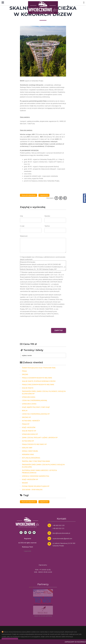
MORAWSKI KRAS (28, 454)
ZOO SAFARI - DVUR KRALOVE (32, 490)
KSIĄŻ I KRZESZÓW (29, 427)
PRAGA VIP (26, 424)
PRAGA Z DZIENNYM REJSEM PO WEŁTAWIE (37, 378)
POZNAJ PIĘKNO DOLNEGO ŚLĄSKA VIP (36, 486)
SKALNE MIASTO (28, 388)
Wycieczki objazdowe (29, 195)
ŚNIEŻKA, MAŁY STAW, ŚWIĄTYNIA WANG (36, 461)
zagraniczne (44, 195)
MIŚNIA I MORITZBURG (30, 451)
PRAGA (24, 371)
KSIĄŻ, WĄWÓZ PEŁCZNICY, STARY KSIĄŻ (36, 407)
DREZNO (25, 374)
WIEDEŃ (25, 483)
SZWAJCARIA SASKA (29, 397)
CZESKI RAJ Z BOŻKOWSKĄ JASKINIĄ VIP (36, 414)
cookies (34, 632)
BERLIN (25, 411)
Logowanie (28, 551)
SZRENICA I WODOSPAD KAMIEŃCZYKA (35, 476)
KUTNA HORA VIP (28, 441)
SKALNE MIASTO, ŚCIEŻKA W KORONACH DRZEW (39, 381)
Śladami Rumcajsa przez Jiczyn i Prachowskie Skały (39, 368)
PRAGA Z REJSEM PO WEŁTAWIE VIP (34, 444)
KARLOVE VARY (27, 448)
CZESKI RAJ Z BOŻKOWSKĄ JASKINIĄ (34, 400)
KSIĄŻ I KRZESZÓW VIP (30, 479)
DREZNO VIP (26, 417)
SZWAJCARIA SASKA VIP (30, 434)
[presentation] (35, 324)
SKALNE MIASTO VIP (29, 431)
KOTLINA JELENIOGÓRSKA (31, 458)
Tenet (31, 547)
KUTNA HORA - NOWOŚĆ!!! (31, 421)
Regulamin (28, 538)
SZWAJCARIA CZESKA (29, 404)
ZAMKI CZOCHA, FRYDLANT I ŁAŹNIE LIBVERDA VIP (40, 438)
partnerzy (49, 616)
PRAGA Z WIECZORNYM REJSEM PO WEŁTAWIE (38, 384)
